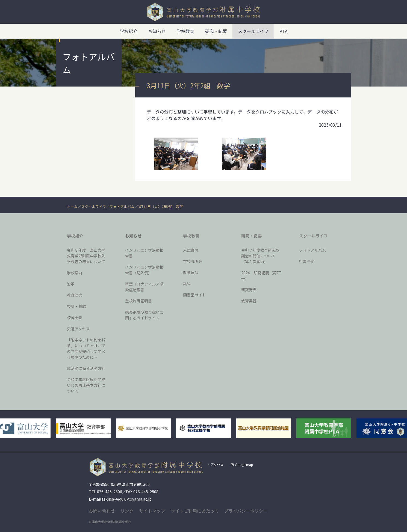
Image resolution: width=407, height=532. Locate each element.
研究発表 (249, 290)
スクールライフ (94, 206)
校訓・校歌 (76, 306)
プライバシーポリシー (246, 511)
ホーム (72, 206)
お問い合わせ (102, 511)
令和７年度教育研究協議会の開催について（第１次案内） (260, 256)
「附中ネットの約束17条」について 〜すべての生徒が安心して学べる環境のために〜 (86, 348)
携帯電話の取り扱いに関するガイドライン (144, 315)
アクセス (217, 464)
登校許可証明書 (138, 301)
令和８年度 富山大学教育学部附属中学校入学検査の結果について (86, 256)
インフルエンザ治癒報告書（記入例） (144, 270)
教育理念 (75, 295)
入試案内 (191, 250)
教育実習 (249, 301)
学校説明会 (193, 261)
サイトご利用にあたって (195, 511)
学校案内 (75, 273)
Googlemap (244, 464)
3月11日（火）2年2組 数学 (160, 206)
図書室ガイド (194, 295)
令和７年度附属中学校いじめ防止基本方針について (86, 385)
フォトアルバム (122, 206)
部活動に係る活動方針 (86, 368)
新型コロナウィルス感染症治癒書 (144, 287)
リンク (127, 511)
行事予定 (307, 261)
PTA (283, 31)
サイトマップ (152, 511)
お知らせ (157, 31)
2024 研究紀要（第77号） (261, 276)
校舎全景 (75, 317)
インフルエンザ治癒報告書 (144, 253)
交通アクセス (78, 329)
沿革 (71, 284)
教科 (187, 284)
